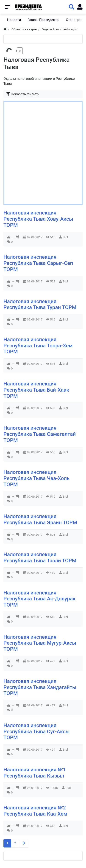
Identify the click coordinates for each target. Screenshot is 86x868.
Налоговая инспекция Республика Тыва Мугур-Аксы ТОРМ (40, 643)
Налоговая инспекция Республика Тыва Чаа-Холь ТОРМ (36, 478)
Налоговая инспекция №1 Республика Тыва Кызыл (35, 773)
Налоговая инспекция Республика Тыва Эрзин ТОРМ (40, 519)
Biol (65, 237)
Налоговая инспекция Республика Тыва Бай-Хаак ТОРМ (36, 390)
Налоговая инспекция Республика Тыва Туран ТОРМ (40, 304)
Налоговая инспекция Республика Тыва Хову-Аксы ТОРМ (38, 219)
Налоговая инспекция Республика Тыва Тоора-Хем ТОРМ (38, 346)
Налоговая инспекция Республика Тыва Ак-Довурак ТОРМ (39, 599)
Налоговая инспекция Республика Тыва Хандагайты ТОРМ (40, 687)
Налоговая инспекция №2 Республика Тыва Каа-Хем (35, 811)
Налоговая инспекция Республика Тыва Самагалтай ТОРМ (40, 434)
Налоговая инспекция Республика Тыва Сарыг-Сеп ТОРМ (38, 263)
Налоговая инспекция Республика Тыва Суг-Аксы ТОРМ (37, 731)
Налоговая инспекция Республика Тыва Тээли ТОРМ (40, 557)
